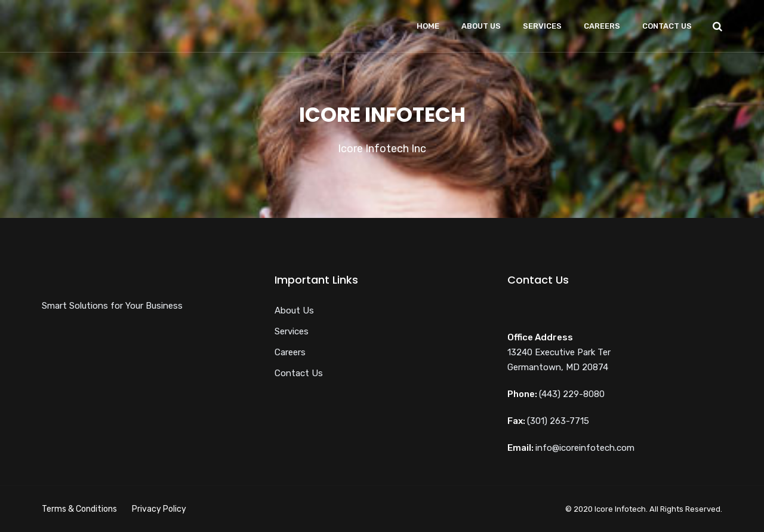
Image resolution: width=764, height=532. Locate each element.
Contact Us (667, 26)
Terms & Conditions (79, 509)
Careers (602, 26)
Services (542, 26)
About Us (481, 26)
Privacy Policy (159, 509)
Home (428, 26)
